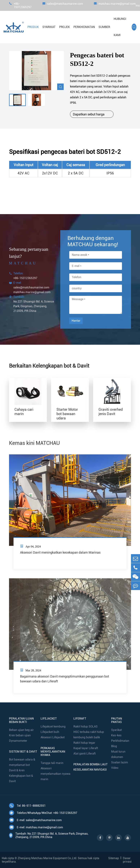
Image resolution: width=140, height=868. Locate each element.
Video (115, 768)
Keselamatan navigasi (90, 770)
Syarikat (49, 27)
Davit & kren (17, 770)
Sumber (104, 27)
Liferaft (80, 719)
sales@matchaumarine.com (63, 5)
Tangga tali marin (52, 763)
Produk (33, 27)
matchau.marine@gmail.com (115, 5)
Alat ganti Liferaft (85, 754)
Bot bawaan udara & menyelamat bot (22, 762)
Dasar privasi (127, 860)
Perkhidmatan (84, 27)
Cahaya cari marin (24, 412)
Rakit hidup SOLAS (86, 726)
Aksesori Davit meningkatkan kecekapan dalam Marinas (60, 552)
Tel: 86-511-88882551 (27, 806)
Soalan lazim (120, 762)
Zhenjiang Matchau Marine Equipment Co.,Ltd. (47, 858)
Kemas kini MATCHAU (34, 443)
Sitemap (114, 858)
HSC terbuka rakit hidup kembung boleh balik (89, 735)
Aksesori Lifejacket (53, 737)
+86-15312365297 (20, 5)
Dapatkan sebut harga (92, 114)
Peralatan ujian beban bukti (21, 720)
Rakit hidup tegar (84, 743)
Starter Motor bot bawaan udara (67, 414)
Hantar (76, 321)
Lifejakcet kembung (53, 726)
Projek (64, 27)
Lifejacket (49, 719)
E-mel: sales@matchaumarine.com (35, 820)
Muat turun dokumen (118, 754)
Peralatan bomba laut (91, 764)
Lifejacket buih (50, 732)
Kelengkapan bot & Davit (21, 778)
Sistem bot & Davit (23, 752)
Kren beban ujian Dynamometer (20, 738)
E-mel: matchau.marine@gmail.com (36, 827)
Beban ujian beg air (21, 730)
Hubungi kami (120, 27)
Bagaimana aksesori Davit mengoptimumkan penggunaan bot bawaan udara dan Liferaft (64, 679)
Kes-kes (116, 735)
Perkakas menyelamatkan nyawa (53, 752)
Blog (114, 746)
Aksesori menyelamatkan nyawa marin (55, 774)
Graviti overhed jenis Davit (111, 412)
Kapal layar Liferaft (86, 748)
